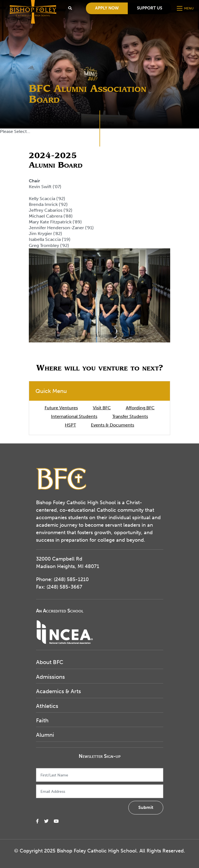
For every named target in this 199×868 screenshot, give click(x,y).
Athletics (47, 706)
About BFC (50, 662)
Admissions (50, 677)
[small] (37, 821)
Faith (42, 720)
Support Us (150, 8)
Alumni (45, 735)
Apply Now (107, 8)
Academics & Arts (58, 691)
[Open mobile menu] (186, 8)
